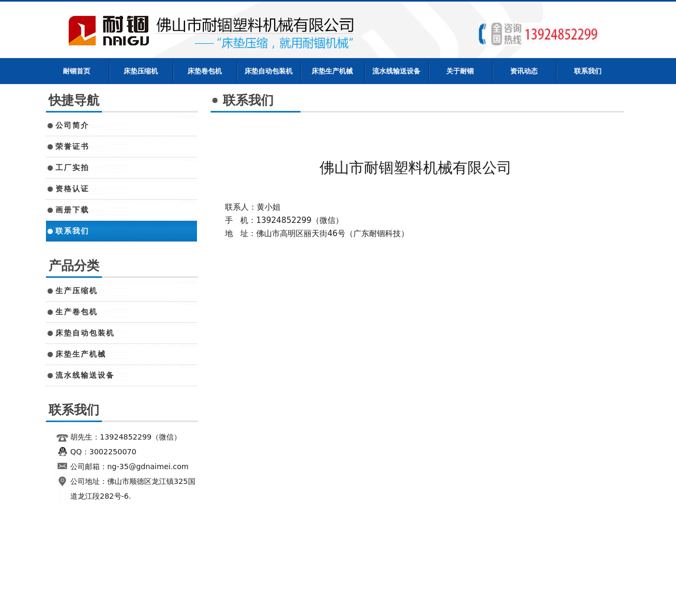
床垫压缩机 (141, 71)
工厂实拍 (72, 167)
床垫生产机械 (332, 71)
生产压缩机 (77, 291)
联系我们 (588, 71)
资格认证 (72, 189)
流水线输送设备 (396, 71)
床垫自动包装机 (269, 71)
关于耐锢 (460, 71)
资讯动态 (524, 71)
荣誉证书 (72, 146)
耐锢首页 (77, 71)
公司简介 (72, 125)
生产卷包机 (77, 312)
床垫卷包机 (205, 71)
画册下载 (72, 210)
